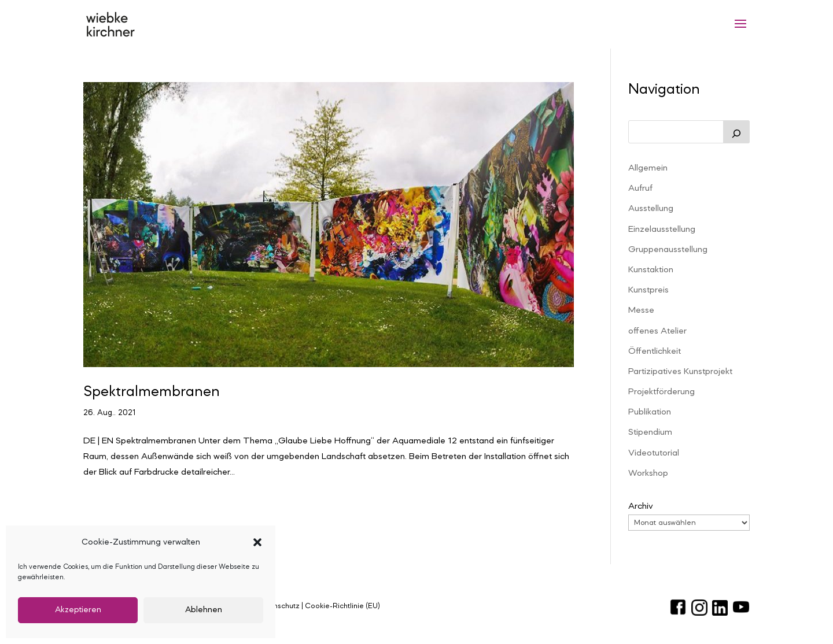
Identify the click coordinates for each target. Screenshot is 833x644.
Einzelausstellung (662, 230)
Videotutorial (654, 453)
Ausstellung (651, 209)
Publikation (650, 412)
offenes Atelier (657, 331)
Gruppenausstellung (668, 250)
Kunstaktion (651, 270)
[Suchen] (736, 132)
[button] (257, 542)
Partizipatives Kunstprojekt (680, 372)
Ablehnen (204, 610)
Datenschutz (278, 606)
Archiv (641, 506)
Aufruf (640, 188)
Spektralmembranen (152, 392)
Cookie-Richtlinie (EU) (342, 606)
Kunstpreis (648, 290)
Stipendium (650, 432)
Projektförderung (661, 392)
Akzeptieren (78, 610)
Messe (641, 310)
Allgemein (648, 168)
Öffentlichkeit (655, 351)
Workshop (648, 473)
